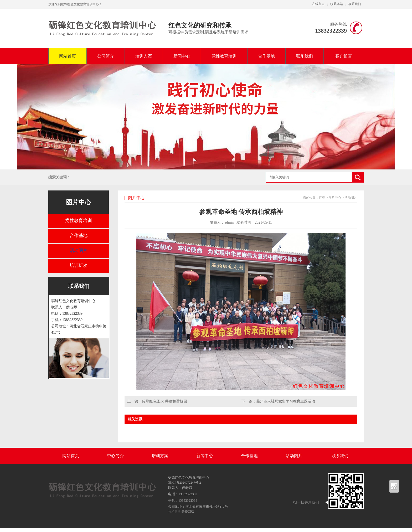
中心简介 (115, 456)
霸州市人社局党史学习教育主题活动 (286, 401)
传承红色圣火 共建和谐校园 (164, 401)
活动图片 (79, 250)
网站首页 (68, 56)
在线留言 (318, 4)
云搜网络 (188, 512)
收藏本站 (337, 4)
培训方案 (144, 56)
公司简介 (106, 56)
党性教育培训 (224, 56)
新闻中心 (182, 56)
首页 (322, 198)
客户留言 (344, 56)
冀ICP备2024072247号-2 (185, 483)
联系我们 (355, 4)
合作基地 (266, 56)
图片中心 (79, 202)
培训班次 (79, 265)
